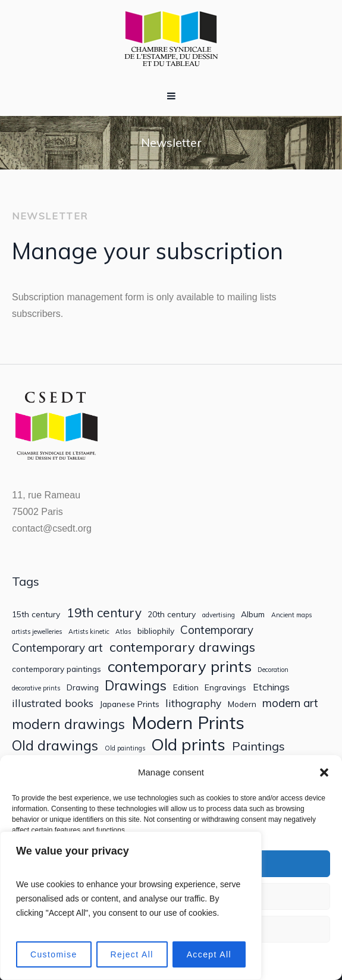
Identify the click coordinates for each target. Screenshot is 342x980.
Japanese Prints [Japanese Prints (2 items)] (130, 704)
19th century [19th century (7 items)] (104, 613)
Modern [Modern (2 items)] (242, 704)
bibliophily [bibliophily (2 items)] (156, 631)
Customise (54, 954)
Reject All (131, 954)
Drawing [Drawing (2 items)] (83, 687)
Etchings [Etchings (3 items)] (271, 687)
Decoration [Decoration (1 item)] (273, 670)
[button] (324, 772)
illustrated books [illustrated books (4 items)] (53, 703)
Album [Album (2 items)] (253, 614)
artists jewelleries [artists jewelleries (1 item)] (37, 632)
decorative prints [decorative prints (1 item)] (36, 688)
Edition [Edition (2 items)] (186, 687)
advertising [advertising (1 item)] (219, 615)
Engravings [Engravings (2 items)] (225, 687)
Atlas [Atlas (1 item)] (123, 632)
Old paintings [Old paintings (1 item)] (125, 748)
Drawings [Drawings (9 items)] (136, 685)
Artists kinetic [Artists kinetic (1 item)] (89, 632)
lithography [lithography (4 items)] (193, 703)
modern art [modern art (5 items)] (290, 703)
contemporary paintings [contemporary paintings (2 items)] (57, 669)
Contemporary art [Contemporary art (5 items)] (57, 648)
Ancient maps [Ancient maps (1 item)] (291, 615)
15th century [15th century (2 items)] (36, 614)
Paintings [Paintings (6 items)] (258, 746)
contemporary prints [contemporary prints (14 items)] (180, 666)
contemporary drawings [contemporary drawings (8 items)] (182, 647)
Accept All (209, 954)
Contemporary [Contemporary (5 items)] (217, 630)
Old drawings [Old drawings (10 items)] (55, 746)
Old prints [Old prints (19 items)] (188, 744)
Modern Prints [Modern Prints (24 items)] (188, 723)
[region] (131, 906)
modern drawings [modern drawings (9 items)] (68, 724)
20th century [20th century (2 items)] (172, 614)
